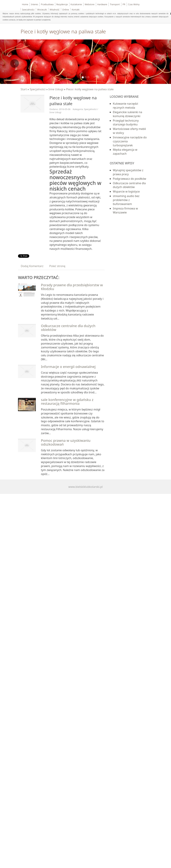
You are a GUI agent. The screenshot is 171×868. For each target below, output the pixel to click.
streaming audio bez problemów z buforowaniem (126, 200)
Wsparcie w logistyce (126, 191)
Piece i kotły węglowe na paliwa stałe (90, 89)
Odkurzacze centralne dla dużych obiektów (68, 328)
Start (24, 89)
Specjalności (38, 89)
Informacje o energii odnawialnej (68, 367)
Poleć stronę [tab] (57, 266)
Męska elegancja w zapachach (125, 152)
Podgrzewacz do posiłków (129, 179)
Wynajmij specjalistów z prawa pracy (128, 172)
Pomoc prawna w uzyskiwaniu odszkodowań (66, 442)
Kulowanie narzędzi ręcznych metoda (125, 106)
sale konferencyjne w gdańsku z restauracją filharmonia (67, 402)
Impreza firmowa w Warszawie (125, 210)
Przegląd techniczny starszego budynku (126, 123)
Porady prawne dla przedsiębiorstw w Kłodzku (72, 287)
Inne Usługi (56, 89)
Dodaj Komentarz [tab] (32, 266)
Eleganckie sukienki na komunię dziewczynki (127, 114)
